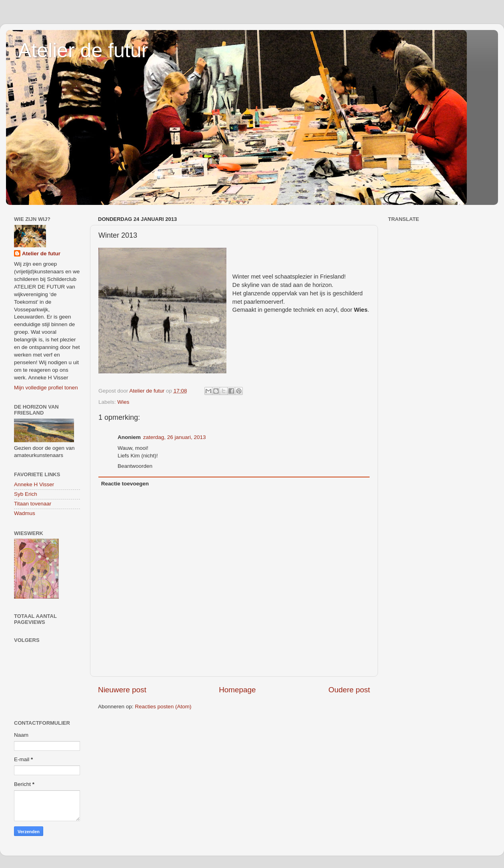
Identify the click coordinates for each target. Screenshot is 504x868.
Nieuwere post (122, 690)
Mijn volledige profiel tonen (46, 388)
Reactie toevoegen (125, 484)
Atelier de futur (83, 50)
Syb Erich (26, 494)
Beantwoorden (135, 466)
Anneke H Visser (34, 484)
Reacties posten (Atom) (163, 707)
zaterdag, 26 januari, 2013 (175, 437)
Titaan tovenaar (33, 504)
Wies (123, 402)
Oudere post (349, 690)
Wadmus (25, 513)
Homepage (237, 690)
